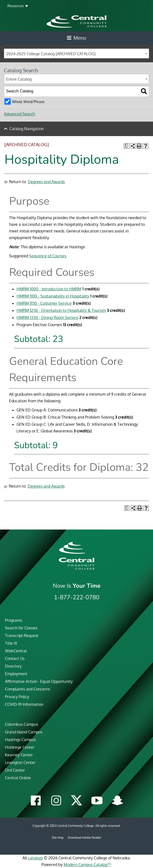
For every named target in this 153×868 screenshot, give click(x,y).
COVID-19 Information (24, 704)
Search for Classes (21, 628)
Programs (13, 620)
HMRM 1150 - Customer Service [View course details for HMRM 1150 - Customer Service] (44, 303)
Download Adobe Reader (85, 838)
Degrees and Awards (46, 182)
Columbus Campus (21, 724)
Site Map (58, 838)
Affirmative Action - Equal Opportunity (39, 681)
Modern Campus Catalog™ (87, 865)
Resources (16, 6)
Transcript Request (22, 636)
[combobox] (76, 53)
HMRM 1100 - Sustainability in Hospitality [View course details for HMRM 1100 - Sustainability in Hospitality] (53, 296)
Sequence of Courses (48, 256)
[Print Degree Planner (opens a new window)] (126, 146)
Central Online (18, 778)
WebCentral (16, 651)
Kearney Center (19, 755)
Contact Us (15, 658)
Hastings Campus (20, 740)
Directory (13, 666)
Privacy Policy (17, 697)
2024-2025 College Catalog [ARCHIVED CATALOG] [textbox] (51, 54)
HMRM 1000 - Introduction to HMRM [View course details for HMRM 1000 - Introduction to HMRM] (49, 289)
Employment (16, 674)
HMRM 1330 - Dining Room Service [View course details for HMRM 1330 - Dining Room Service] (47, 318)
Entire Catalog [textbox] (19, 79)
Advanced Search (19, 114)
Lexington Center (20, 762)
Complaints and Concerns (27, 689)
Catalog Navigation (26, 129)
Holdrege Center (20, 747)
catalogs (35, 858)
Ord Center (15, 770)
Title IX (11, 643)
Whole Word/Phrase (28, 102)
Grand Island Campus (24, 732)
